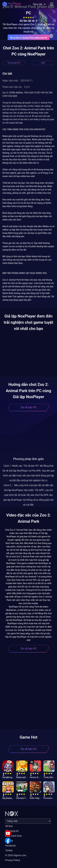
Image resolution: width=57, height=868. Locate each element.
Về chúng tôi (12, 831)
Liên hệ (9, 841)
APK (43, 63)
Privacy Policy (13, 860)
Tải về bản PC (14, 63)
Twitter (9, 850)
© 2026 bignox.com (16, 855)
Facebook (10, 846)
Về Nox (9, 826)
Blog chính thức (14, 836)
